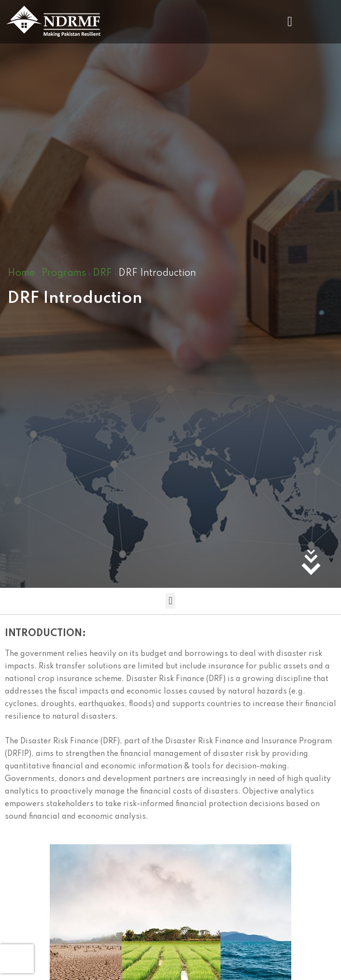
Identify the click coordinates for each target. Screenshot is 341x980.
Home (21, 273)
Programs (64, 273)
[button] (290, 21)
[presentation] (17, 959)
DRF (102, 273)
